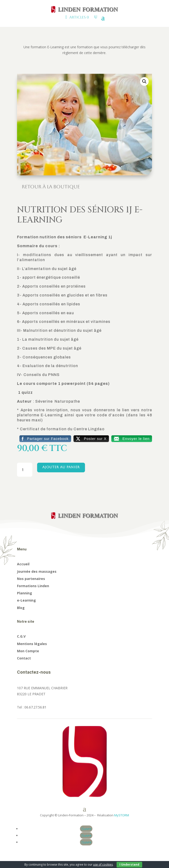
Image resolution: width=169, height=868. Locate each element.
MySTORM (122, 815)
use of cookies (103, 865)
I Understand (129, 865)
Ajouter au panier (61, 467)
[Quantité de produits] (25, 470)
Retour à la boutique (51, 187)
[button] (144, 81)
